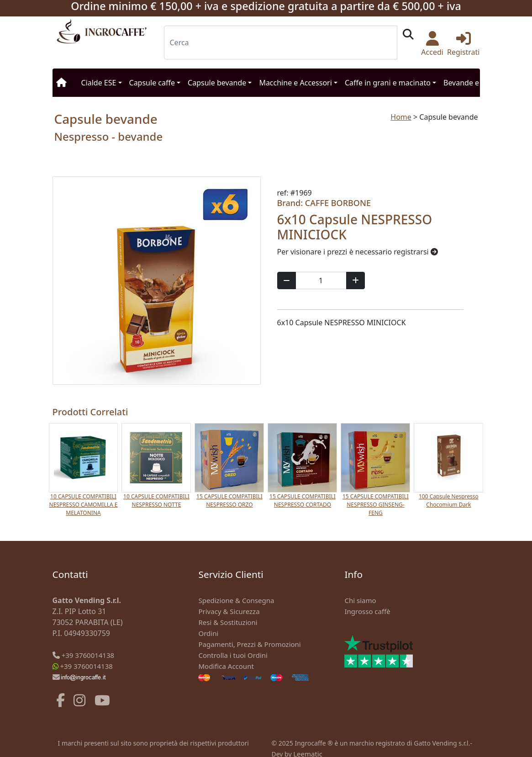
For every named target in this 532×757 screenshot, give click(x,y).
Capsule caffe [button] (152, 83)
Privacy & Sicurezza (229, 611)
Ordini (208, 633)
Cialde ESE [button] (99, 83)
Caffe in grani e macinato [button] (388, 83)
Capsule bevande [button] (217, 83)
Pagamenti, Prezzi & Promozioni (249, 644)
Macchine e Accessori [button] (295, 83)
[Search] (281, 42)
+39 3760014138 (88, 655)
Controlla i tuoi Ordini (233, 655)
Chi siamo (360, 600)
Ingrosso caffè (367, 611)
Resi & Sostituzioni (228, 622)
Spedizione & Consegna (236, 600)
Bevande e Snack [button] (472, 83)
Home (401, 117)
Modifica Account (226, 666)
